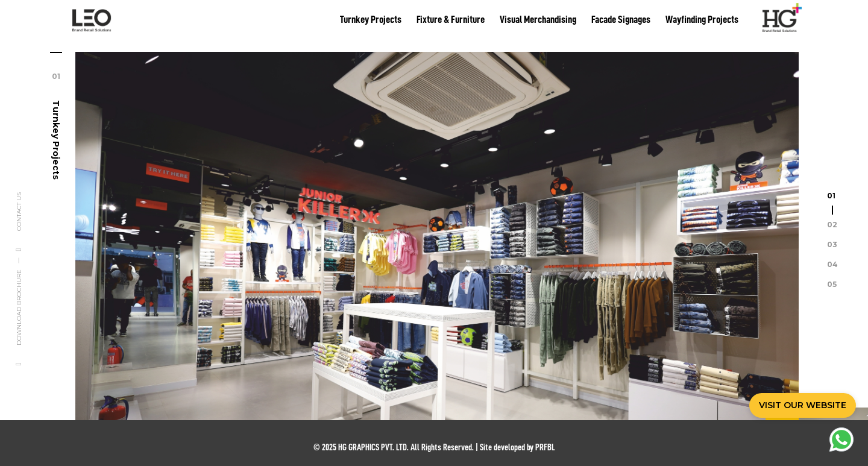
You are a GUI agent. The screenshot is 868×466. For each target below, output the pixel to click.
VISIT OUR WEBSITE (803, 405)
